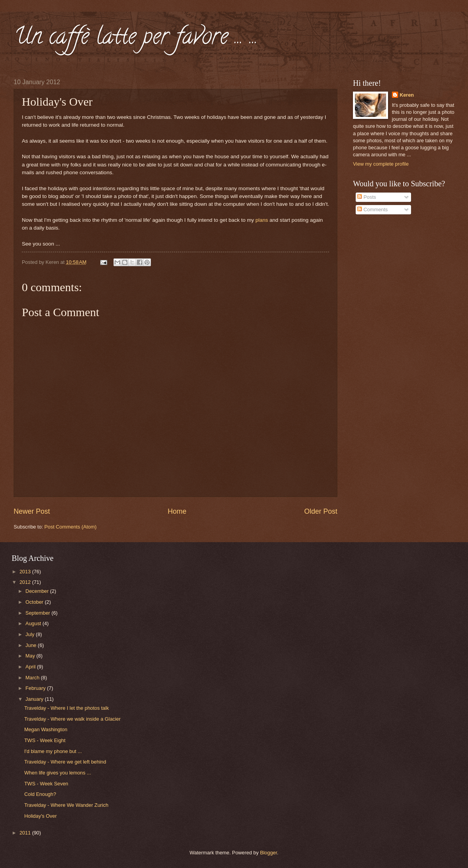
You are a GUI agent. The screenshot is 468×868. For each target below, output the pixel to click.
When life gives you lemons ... (58, 773)
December (38, 591)
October (35, 602)
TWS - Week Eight (45, 740)
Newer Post (32, 511)
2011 (26, 833)
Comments (372, 209)
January (35, 699)
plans (262, 220)
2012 (26, 582)
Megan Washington (46, 729)
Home (177, 511)
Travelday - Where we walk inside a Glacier (72, 719)
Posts (367, 197)
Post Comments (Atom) (71, 527)
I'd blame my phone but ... (53, 751)
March (33, 678)
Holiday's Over (40, 816)
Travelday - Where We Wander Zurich (66, 805)
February (36, 688)
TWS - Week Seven (46, 784)
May (31, 656)
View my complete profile (381, 164)
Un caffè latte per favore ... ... (136, 39)
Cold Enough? (40, 794)
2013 (26, 572)
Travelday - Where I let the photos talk (66, 708)
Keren (407, 95)
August (34, 623)
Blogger (269, 853)
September (38, 613)
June (32, 645)
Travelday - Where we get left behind (65, 762)
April (31, 667)
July (30, 634)
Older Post (321, 511)
